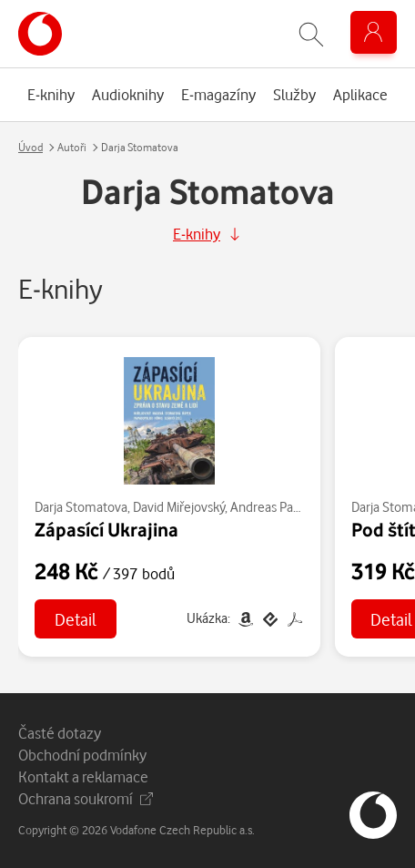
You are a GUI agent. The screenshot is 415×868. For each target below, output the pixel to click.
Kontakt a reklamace (83, 776)
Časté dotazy (60, 733)
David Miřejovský (179, 507)
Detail (76, 619)
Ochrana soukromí (86, 798)
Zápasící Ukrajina (106, 529)
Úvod (30, 147)
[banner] (40, 34)
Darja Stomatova (81, 507)
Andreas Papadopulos (291, 507)
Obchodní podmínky (82, 755)
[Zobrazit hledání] (311, 34)
